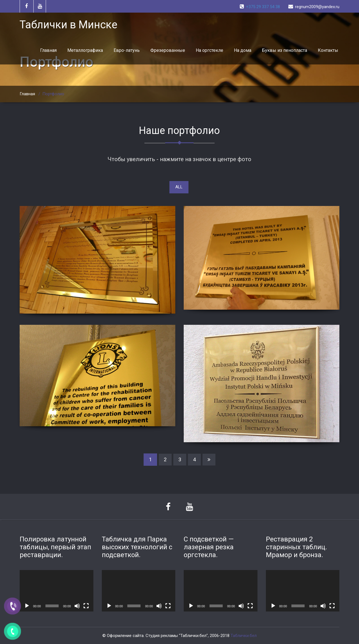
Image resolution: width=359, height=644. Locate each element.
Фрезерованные (168, 50)
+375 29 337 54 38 (263, 7)
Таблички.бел (244, 636)
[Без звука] (77, 606)
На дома (243, 50)
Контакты (328, 50)
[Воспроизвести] (27, 606)
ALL (179, 187)
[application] (57, 591)
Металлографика (85, 50)
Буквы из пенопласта (285, 50)
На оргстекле (210, 50)
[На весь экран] (86, 606)
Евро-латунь (127, 50)
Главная (48, 50)
